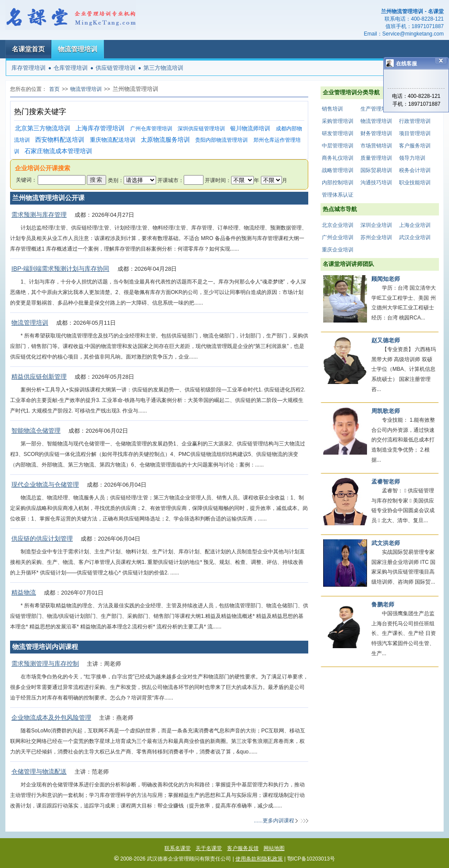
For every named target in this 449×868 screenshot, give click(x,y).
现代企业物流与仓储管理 (45, 484)
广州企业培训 (338, 237)
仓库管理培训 (71, 68)
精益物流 (24, 592)
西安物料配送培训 (60, 140)
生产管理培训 (376, 109)
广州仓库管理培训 (151, 129)
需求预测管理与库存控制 (45, 664)
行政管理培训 (415, 121)
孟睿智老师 (386, 482)
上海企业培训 (415, 225)
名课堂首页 (28, 49)
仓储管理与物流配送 (39, 771)
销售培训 (332, 109)
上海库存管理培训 (100, 128)
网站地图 (274, 848)
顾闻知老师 (386, 279)
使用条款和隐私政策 (259, 859)
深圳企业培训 (376, 225)
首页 (54, 89)
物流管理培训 (78, 49)
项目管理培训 (415, 133)
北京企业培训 (338, 225)
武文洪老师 (386, 543)
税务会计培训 (415, 170)
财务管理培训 (376, 133)
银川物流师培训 (250, 128)
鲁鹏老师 (383, 604)
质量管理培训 (376, 158)
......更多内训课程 (274, 821)
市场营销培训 (376, 146)
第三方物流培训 (163, 68)
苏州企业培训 (376, 237)
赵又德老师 (386, 340)
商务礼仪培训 (338, 158)
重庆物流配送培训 (113, 140)
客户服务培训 (415, 146)
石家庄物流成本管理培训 (58, 151)
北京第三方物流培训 (43, 128)
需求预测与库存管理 (39, 215)
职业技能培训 (415, 183)
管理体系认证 (338, 195)
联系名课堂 (178, 848)
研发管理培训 (338, 133)
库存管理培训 (29, 68)
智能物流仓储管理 (36, 430)
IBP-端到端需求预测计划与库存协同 (60, 269)
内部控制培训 (338, 183)
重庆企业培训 (338, 250)
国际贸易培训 (376, 170)
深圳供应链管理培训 (201, 129)
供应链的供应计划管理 (42, 538)
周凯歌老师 (386, 411)
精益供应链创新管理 (39, 377)
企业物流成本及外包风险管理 (51, 717)
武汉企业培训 (415, 237)
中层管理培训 (338, 146)
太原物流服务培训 (165, 140)
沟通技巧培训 (376, 183)
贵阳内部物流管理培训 (221, 140)
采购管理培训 (338, 121)
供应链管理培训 (116, 68)
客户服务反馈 (243, 848)
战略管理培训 (338, 170)
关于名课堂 (209, 848)
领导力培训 (412, 158)
